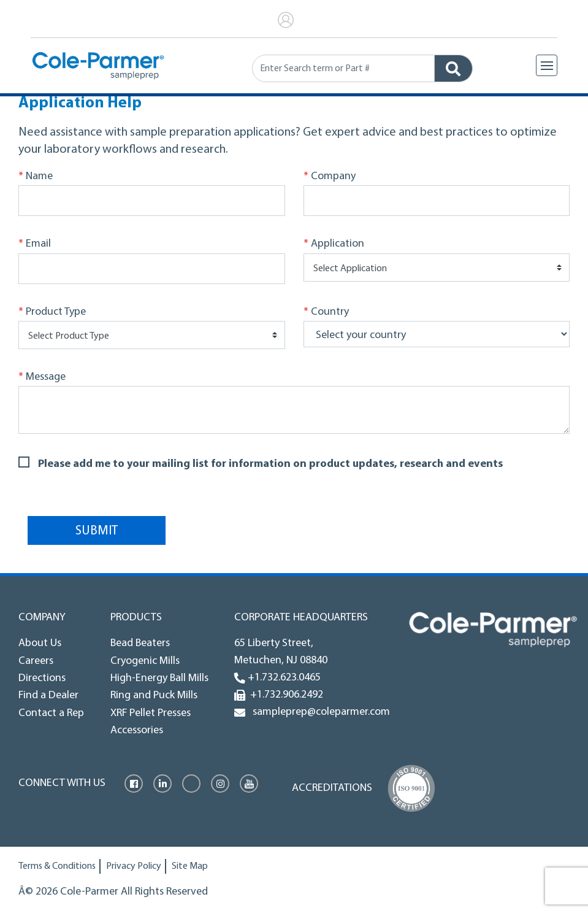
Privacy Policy (134, 866)
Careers (36, 661)
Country (326, 312)
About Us (40, 643)
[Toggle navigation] (547, 65)
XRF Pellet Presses (151, 713)
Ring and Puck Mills (154, 695)
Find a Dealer (48, 695)
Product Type (52, 312)
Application (334, 244)
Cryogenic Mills (145, 661)
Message (42, 377)
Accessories (137, 730)
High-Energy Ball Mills (159, 678)
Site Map (190, 866)
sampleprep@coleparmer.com (319, 712)
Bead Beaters (140, 643)
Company (330, 177)
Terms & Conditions (57, 866)
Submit (97, 531)
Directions (42, 678)
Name (36, 177)
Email (35, 244)
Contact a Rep (51, 713)
